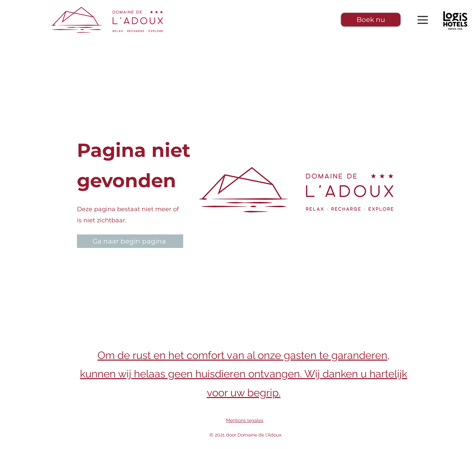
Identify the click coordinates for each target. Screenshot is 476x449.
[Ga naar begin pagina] (130, 241)
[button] (371, 20)
